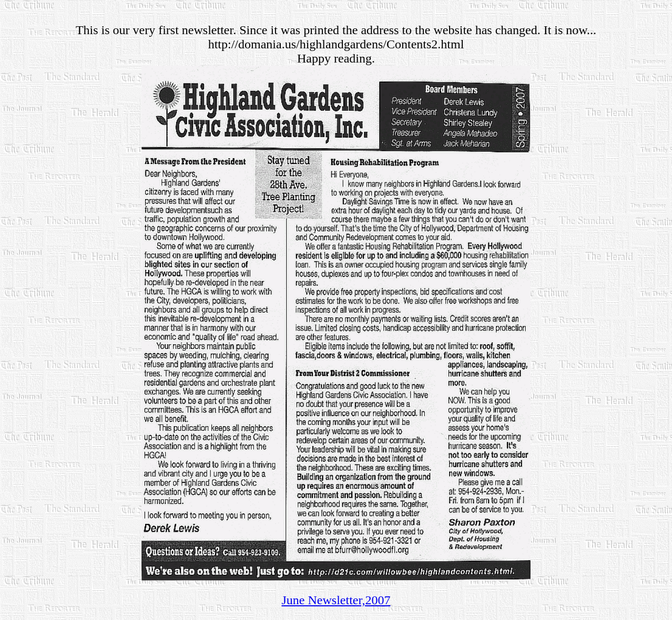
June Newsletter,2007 (336, 600)
